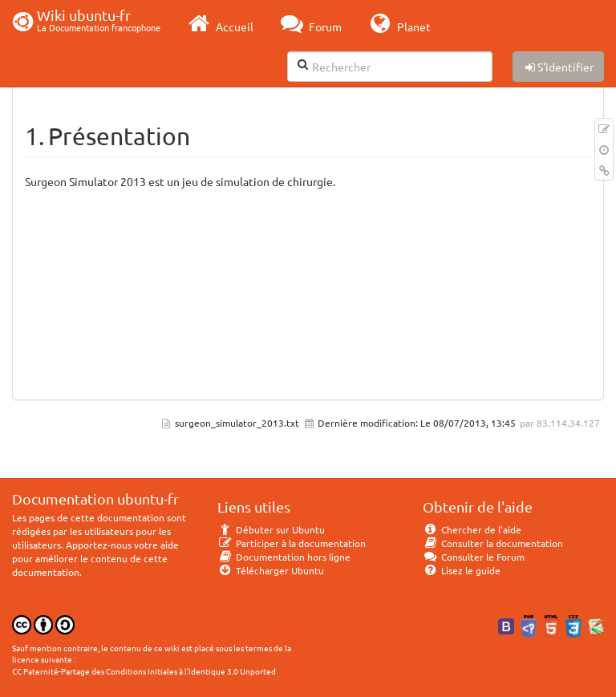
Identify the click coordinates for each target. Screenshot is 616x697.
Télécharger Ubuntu (271, 570)
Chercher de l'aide (472, 529)
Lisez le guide (462, 570)
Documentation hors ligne (284, 557)
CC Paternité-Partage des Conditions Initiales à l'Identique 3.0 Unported (144, 671)
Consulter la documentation (493, 543)
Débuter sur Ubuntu (271, 529)
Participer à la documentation (292, 543)
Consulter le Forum (474, 557)
